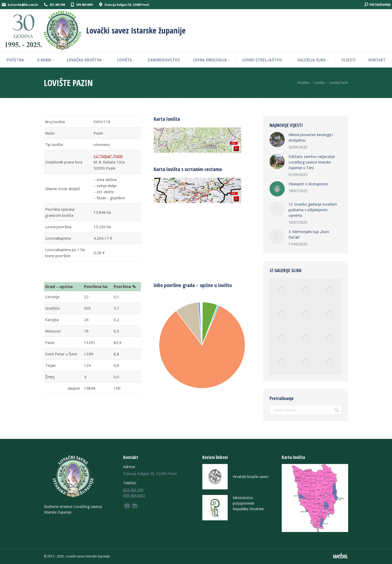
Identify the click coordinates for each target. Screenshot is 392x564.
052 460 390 (133, 490)
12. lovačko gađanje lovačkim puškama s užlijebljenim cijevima (313, 210)
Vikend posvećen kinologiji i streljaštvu (311, 137)
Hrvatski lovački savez (251, 477)
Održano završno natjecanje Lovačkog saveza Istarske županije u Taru (312, 162)
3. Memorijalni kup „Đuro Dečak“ (309, 234)
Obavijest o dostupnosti (308, 184)
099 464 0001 (134, 495)
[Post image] (277, 140)
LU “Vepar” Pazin (108, 156)
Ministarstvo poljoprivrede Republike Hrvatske (248, 503)
